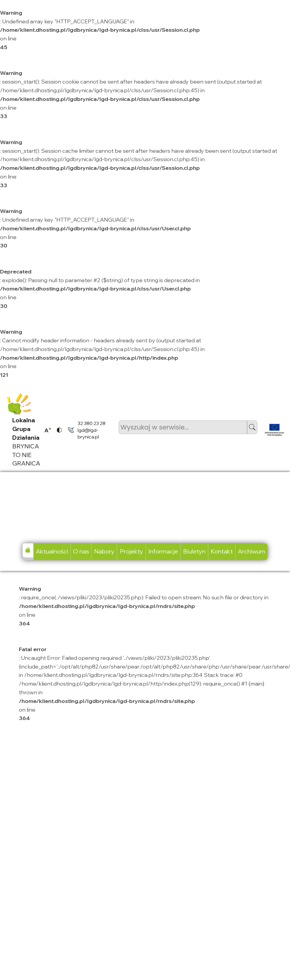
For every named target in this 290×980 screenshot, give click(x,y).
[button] (252, 427)
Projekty (132, 551)
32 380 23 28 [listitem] (92, 423)
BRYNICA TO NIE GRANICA (26, 442)
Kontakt (222, 551)
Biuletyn (194, 551)
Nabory (104, 551)
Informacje (163, 551)
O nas (81, 551)
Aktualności (52, 551)
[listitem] (46, 430)
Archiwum (252, 551)
